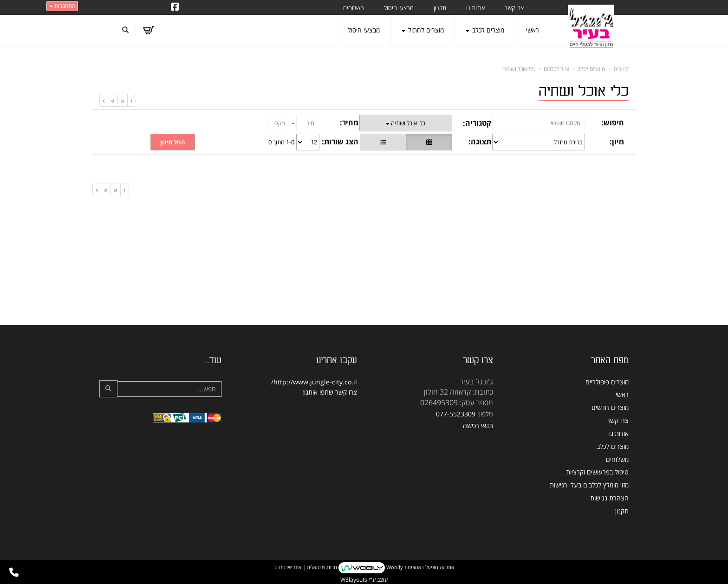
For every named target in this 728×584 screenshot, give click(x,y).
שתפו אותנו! (318, 392)
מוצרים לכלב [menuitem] (485, 30)
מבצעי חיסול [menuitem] (399, 8)
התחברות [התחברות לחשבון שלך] (62, 6)
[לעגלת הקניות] (148, 30)
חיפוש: (613, 123)
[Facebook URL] (175, 7)
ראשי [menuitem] (533, 30)
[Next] (113, 101)
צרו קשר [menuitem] (514, 8)
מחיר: (349, 123)
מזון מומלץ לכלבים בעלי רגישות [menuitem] (589, 485)
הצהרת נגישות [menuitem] (609, 498)
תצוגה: (480, 142)
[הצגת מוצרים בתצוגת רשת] (429, 142)
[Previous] (122, 101)
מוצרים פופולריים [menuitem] (607, 382)
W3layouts (354, 580)
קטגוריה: (477, 123)
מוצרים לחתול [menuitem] (423, 30)
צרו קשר (346, 392)
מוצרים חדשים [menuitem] (610, 407)
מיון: (617, 142)
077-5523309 (456, 414)
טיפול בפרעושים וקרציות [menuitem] (597, 472)
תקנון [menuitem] (440, 8)
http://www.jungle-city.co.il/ (314, 382)
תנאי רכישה (478, 425)
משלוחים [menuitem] (354, 8)
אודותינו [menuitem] (475, 8)
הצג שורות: (340, 142)
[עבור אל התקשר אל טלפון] (14, 572)
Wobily (394, 567)
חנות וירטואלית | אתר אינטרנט (306, 567)
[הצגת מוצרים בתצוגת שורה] (383, 142)
